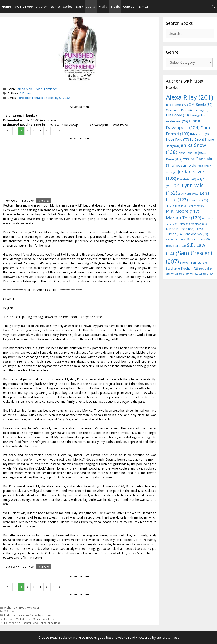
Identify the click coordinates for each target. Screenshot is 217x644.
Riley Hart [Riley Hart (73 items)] (176, 246)
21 (47, 131)
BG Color (28, 200)
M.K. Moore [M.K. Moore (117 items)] (183, 211)
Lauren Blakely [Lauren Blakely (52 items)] (188, 194)
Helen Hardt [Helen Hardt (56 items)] (200, 134)
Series (68, 6)
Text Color (11, 200)
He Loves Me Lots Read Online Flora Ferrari (30, 619)
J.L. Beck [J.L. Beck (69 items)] (199, 139)
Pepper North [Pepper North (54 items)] (176, 239)
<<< (8, 131)
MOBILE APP (24, 6)
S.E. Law (26, 93)
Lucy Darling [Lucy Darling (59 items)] (176, 206)
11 (40, 131)
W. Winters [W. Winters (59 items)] (180, 274)
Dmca (143, 6)
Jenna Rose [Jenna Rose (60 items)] (188, 153)
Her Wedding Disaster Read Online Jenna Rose (32, 623)
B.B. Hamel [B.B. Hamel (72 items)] (177, 105)
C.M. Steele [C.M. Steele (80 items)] (201, 105)
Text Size (43, 200)
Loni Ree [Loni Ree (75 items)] (198, 200)
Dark (79, 6)
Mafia (103, 6)
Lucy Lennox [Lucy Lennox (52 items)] (196, 206)
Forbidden (51, 89)
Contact (129, 6)
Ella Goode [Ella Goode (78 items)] (177, 115)
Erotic (115, 6)
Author (42, 6)
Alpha (91, 6)
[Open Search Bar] (213, 6)
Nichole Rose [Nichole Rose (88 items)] (180, 229)
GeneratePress (168, 637)
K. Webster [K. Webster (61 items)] (186, 179)
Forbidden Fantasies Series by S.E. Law (44, 98)
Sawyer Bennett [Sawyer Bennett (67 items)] (193, 262)
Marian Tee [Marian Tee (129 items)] (184, 218)
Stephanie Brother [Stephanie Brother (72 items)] (182, 268)
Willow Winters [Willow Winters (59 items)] (202, 274)
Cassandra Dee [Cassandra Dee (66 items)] (179, 110)
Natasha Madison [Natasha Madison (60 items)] (193, 224)
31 (60, 131)
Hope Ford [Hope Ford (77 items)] (177, 139)
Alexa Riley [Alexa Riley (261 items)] (190, 97)
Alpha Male (25, 89)
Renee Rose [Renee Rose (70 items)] (198, 239)
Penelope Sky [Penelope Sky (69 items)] (196, 234)
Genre (55, 6)
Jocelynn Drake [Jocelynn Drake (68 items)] (189, 165)
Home (6, 6)
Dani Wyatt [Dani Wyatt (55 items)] (202, 110)
